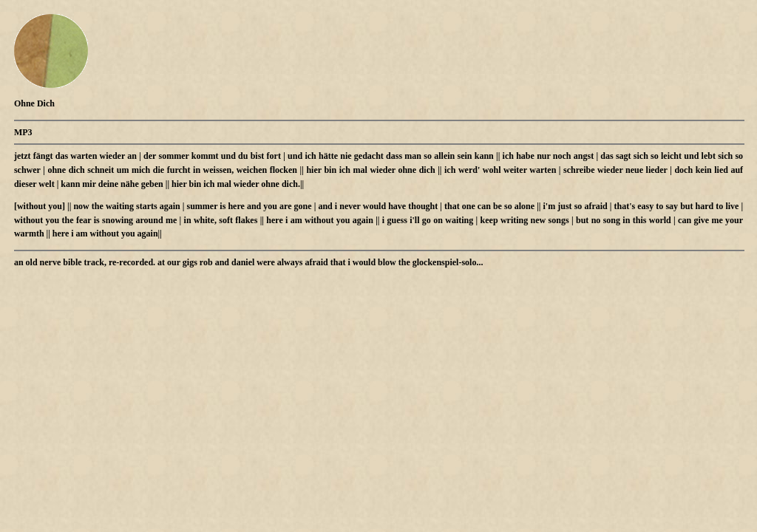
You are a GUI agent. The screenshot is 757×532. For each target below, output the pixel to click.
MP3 (23, 132)
